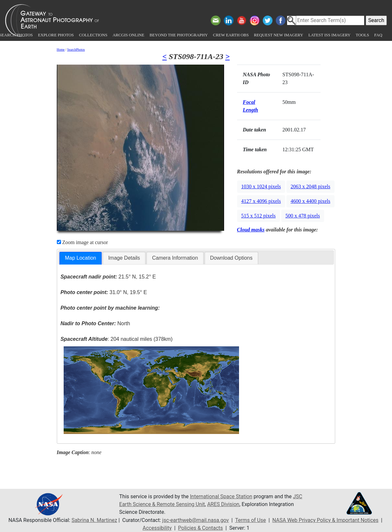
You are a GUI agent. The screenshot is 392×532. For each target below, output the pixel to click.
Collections (93, 35)
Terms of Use (251, 520)
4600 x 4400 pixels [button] (310, 201)
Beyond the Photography (178, 35)
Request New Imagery (279, 35)
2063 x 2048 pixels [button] (310, 186)
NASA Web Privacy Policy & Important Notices (326, 520)
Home (61, 49)
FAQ (378, 35)
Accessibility (157, 528)
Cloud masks (251, 230)
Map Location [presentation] (81, 258)
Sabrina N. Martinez (94, 520)
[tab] (81, 258)
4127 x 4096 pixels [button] (261, 201)
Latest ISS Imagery (329, 35)
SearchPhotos (76, 49)
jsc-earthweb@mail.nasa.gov (196, 520)
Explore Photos (56, 35)
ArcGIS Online (129, 35)
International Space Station (221, 496)
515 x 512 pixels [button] (259, 216)
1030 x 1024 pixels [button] (261, 186)
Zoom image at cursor (82, 242)
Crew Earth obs (231, 35)
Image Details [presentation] (124, 258)
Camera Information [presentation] (175, 258)
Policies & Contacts (200, 528)
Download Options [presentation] (231, 258)
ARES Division (223, 504)
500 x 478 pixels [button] (303, 216)
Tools (362, 35)
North (95, 323)
